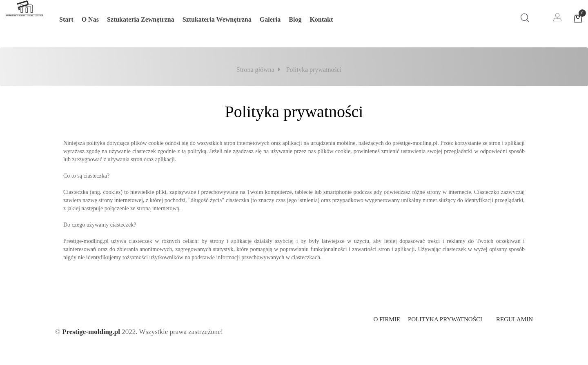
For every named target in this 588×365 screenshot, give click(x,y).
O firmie (386, 319)
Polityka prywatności (445, 319)
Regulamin (514, 319)
